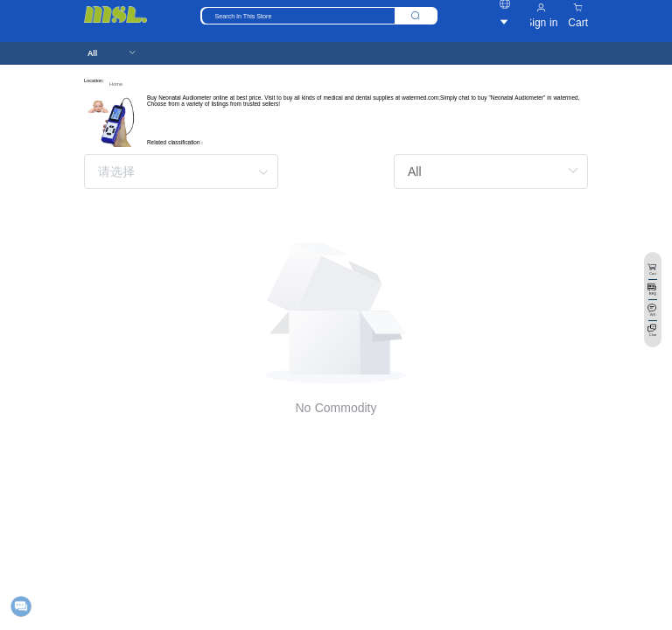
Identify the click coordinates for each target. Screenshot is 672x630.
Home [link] (116, 84)
